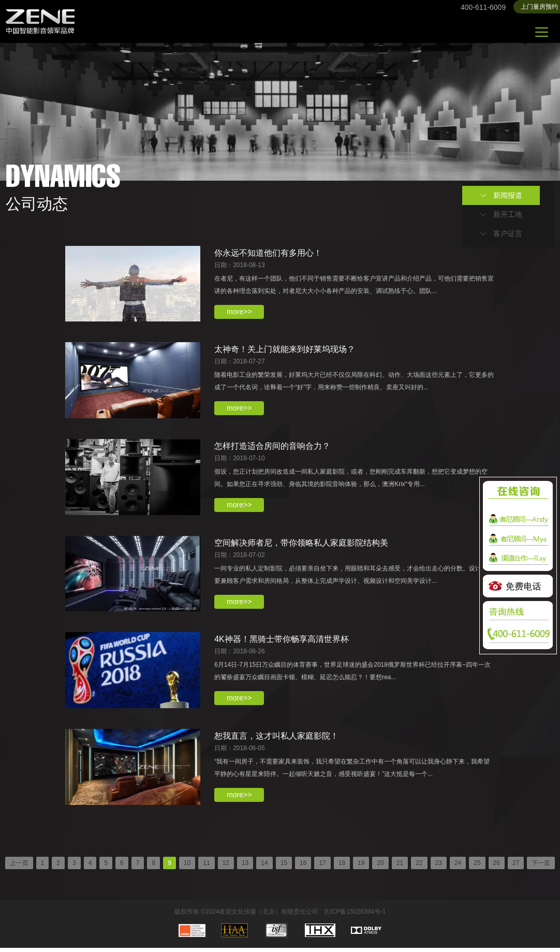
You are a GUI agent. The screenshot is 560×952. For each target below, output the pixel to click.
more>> (241, 312)
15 (284, 867)
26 (497, 867)
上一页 (19, 867)
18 (342, 867)
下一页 (541, 867)
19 (361, 867)
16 (303, 867)
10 (187, 867)
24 (458, 867)
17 (322, 867)
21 (400, 867)
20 (380, 867)
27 (516, 867)
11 (206, 867)
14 (264, 867)
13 (245, 867)
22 (419, 867)
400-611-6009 (483, 7)
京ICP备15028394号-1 (355, 916)
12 (226, 867)
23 (439, 867)
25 (477, 867)
